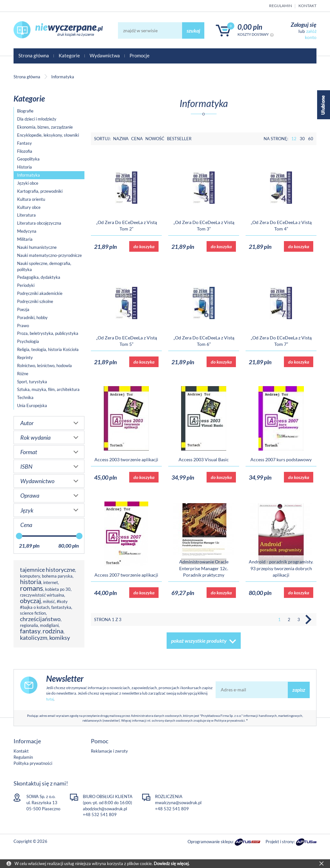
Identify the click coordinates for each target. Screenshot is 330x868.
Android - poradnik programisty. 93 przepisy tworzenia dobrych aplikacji (281, 568)
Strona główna (34, 55)
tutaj (50, 699)
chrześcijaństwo (40, 619)
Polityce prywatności (230, 720)
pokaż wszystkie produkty (199, 641)
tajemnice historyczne (48, 570)
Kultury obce (29, 207)
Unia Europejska (32, 405)
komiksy (60, 638)
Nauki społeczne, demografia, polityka (44, 266)
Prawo (23, 326)
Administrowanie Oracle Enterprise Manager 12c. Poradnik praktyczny (204, 568)
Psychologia (28, 341)
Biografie (25, 111)
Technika (25, 397)
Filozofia (25, 151)
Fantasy (24, 143)
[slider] (19, 536)
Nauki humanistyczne (37, 247)
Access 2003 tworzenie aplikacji (126, 459)
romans (32, 588)
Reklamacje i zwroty (109, 751)
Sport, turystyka (32, 382)
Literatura (26, 215)
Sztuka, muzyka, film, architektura (48, 389)
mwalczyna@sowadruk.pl (178, 803)
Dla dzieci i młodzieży (37, 119)
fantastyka (61, 607)
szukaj (193, 30)
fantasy (30, 631)
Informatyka (29, 175)
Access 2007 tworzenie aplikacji (126, 575)
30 (302, 139)
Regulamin (281, 6)
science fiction (33, 613)
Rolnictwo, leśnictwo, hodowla (44, 366)
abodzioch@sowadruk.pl (105, 809)
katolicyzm (34, 638)
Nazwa (121, 139)
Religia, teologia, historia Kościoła (48, 349)
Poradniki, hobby (32, 317)
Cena (137, 139)
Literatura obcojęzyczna (39, 223)
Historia (24, 167)
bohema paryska (57, 576)
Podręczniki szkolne (35, 301)
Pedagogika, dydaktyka (39, 277)
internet (51, 582)
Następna (308, 619)
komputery (30, 576)
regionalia (29, 625)
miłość (49, 601)
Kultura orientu (31, 199)
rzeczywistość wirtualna (42, 595)
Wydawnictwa (105, 55)
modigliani (49, 625)
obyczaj (30, 601)
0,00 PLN (250, 27)
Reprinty (25, 357)
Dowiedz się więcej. (172, 863)
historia (31, 582)
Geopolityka (28, 159)
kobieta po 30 (58, 589)
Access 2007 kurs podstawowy (281, 459)
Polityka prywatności (33, 763)
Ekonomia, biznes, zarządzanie (45, 127)
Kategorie (69, 55)
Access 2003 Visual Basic (204, 459)
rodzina (53, 631)
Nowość (155, 139)
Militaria (25, 239)
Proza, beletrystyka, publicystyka (48, 333)
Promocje (140, 55)
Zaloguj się (304, 24)
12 (294, 139)
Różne (23, 374)
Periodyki (26, 285)
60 (311, 139)
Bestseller (179, 139)
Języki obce (28, 183)
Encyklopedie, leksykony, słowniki (48, 135)
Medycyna (27, 231)
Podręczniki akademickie (40, 293)
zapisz (299, 690)
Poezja (23, 309)
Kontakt (307, 6)
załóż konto (311, 34)
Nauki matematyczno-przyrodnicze (49, 255)
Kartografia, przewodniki (40, 191)
